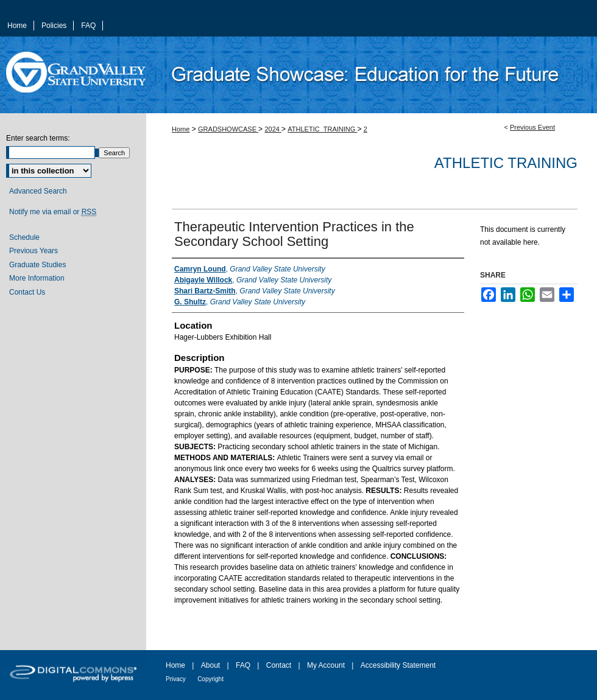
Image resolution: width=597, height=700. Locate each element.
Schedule (24, 237)
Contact (279, 665)
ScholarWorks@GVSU (372, 75)
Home (181, 129)
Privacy (176, 679)
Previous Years (34, 251)
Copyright (210, 679)
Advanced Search (38, 191)
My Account (326, 665)
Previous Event (532, 127)
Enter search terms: (38, 138)
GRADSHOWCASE (228, 129)
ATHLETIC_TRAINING (322, 129)
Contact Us (27, 292)
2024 (273, 129)
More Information (37, 278)
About (210, 665)
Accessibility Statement (398, 665)
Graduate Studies (37, 265)
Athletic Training (506, 163)
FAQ (243, 665)
